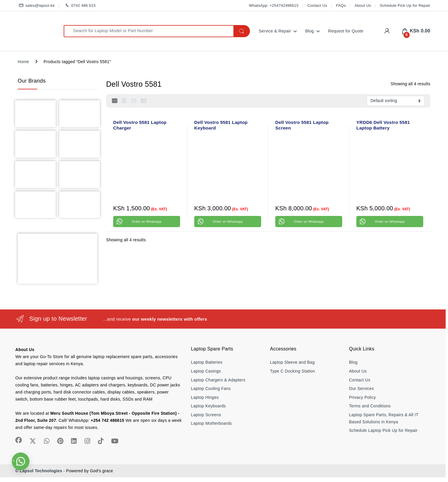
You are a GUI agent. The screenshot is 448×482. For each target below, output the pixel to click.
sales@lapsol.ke (36, 6)
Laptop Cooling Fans (211, 388)
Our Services (361, 388)
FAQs (341, 5)
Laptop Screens (206, 415)
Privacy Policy (362, 397)
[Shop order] (396, 101)
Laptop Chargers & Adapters (218, 380)
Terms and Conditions (370, 406)
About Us (363, 5)
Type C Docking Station (293, 371)
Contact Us (317, 5)
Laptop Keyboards (208, 406)
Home (23, 62)
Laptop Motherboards (211, 423)
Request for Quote (346, 31)
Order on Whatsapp (147, 222)
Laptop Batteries (207, 362)
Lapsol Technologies (41, 471)
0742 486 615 (79, 6)
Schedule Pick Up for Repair (405, 5)
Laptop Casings (206, 371)
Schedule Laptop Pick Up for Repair (383, 430)
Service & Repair (275, 31)
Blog (310, 31)
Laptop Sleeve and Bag (292, 362)
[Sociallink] (19, 440)
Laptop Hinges (205, 397)
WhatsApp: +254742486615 (274, 5)
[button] (21, 461)
